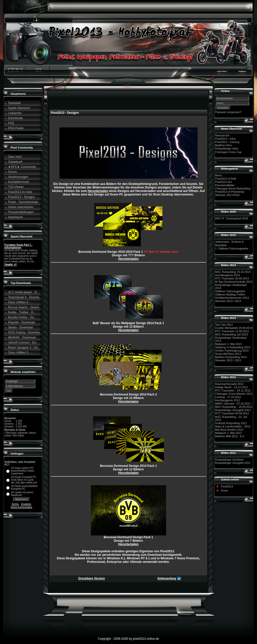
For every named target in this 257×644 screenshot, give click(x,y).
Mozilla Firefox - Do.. (22, 317)
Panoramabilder (225, 185)
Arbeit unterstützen (21, 207)
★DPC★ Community (22, 167)
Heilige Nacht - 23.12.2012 (231, 387)
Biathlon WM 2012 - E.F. (230, 436)
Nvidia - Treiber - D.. (21, 312)
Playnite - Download (21, 322)
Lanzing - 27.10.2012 (228, 397)
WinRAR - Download (22, 337)
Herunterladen (98, 191)
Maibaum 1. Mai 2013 (228, 344)
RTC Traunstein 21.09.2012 (232, 331)
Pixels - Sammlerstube (23, 202)
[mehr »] (10, 265)
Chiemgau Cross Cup (228, 152)
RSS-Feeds (16, 128)
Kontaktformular (19, 182)
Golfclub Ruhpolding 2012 (231, 423)
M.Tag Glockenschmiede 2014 (234, 282)
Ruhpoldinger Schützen (229, 460)
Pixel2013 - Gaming (227, 142)
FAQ (11, 123)
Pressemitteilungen (21, 212)
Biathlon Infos (223, 145)
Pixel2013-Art (223, 182)
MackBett (221, 245)
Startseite (14, 103)
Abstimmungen (18, 177)
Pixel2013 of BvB (226, 179)
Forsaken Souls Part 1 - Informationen (18, 246)
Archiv (15, 504)
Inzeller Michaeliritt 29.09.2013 (234, 328)
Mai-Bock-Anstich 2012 (229, 430)
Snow (224, 490)
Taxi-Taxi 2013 (224, 325)
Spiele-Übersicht (19, 108)
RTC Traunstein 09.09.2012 (232, 414)
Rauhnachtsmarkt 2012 (229, 384)
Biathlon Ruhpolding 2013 (231, 357)
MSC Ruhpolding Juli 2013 (231, 334)
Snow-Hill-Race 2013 (228, 354)
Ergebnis (26, 504)
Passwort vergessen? (228, 112)
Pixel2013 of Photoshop (230, 192)
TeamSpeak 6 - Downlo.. (24, 297)
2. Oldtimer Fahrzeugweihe (232, 249)
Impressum (15, 217)
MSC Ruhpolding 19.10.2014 (233, 272)
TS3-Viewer (16, 187)
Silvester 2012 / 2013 (228, 361)
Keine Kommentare (22, 507)
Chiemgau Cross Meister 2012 (234, 394)
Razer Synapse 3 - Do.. (24, 348)
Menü (219, 175)
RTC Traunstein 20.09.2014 (232, 278)
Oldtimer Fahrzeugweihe (230, 291)
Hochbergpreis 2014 (228, 275)
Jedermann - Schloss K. (230, 242)
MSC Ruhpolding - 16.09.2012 (234, 407)
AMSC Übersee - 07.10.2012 (233, 404)
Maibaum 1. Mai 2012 (228, 433)
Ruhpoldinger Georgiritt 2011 (233, 463)
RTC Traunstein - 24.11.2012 (233, 390)
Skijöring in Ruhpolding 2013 (233, 347)
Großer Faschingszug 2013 (232, 351)
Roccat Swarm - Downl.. (24, 307)
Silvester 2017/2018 (227, 195)
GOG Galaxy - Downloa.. (25, 332)
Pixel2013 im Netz (20, 192)
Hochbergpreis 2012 (228, 400)
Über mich (15, 157)
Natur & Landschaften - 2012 (233, 426)
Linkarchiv (15, 113)
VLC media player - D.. (23, 292)
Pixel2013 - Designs (21, 197)
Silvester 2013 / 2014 (228, 301)
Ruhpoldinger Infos (227, 149)
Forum (12, 172)
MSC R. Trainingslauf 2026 (232, 218)
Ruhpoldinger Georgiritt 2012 (233, 410)
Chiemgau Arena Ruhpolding (233, 188)
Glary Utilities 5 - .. (20, 353)
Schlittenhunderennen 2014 (232, 298)
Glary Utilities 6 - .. (20, 302)
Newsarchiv (222, 135)
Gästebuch (15, 162)
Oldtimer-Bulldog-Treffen (230, 294)
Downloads (15, 118)
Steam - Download (20, 327)
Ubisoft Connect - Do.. (23, 342)
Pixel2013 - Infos (225, 139)
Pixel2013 (227, 486)
